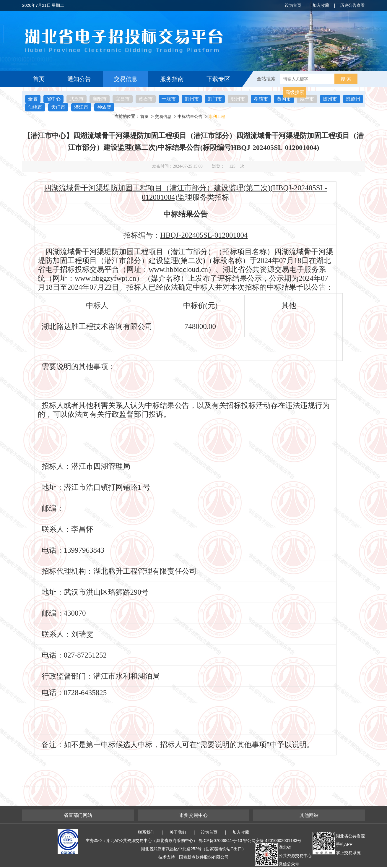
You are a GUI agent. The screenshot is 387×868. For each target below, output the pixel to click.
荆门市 (215, 99)
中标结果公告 (190, 116)
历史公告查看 (352, 5)
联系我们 (146, 832)
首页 (39, 79)
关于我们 (178, 832)
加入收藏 (321, 5)
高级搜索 (295, 92)
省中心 (53, 99)
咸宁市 (307, 99)
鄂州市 (238, 99)
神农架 (104, 107)
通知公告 (79, 79)
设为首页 (293, 5)
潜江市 (81, 107)
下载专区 (218, 79)
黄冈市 (284, 99)
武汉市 (77, 99)
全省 (33, 99)
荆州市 (192, 99)
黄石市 (146, 99)
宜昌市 (123, 99)
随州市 (330, 99)
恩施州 (353, 99)
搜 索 (346, 79)
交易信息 (126, 79)
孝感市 (261, 99)
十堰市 (169, 99)
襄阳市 (100, 99)
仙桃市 (35, 107)
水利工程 (217, 116)
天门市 (58, 107)
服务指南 (172, 79)
